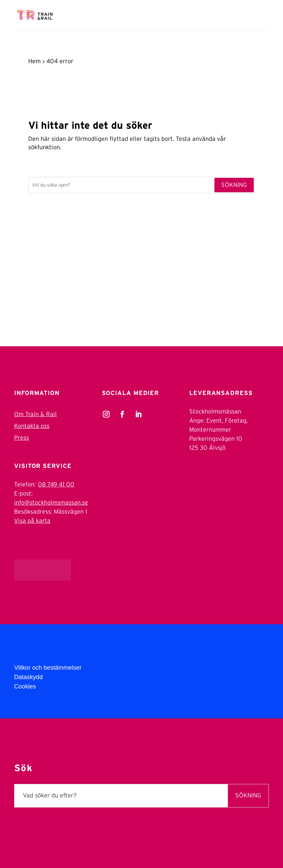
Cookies (25, 686)
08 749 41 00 (56, 485)
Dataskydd (28, 677)
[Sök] (121, 185)
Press (22, 438)
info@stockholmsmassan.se (51, 503)
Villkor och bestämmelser (48, 668)
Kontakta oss (32, 426)
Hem (34, 62)
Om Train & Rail (35, 415)
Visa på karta (32, 521)
